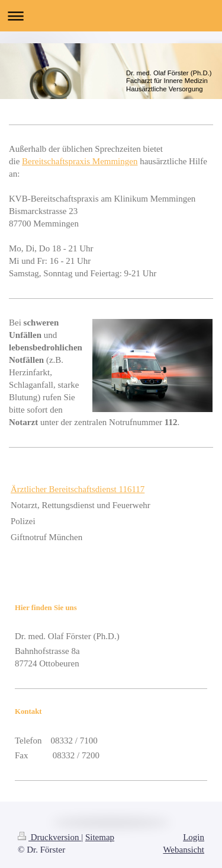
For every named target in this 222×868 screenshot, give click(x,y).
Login (194, 837)
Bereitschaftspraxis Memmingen (80, 161)
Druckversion (49, 837)
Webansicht (184, 850)
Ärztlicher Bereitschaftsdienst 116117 (78, 489)
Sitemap (100, 837)
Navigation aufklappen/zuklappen (111, 16)
